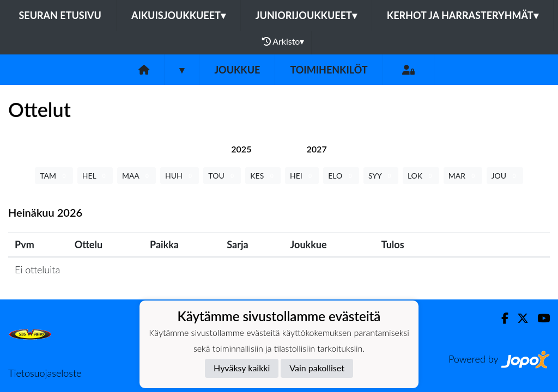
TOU (222, 176)
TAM (54, 176)
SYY (381, 176)
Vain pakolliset (317, 368)
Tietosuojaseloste (45, 373)
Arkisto (283, 41)
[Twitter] (518, 318)
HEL (95, 176)
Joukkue (237, 70)
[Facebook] (501, 318)
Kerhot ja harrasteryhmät (463, 15)
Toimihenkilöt (329, 70)
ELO (341, 176)
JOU (505, 176)
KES (263, 176)
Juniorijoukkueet (306, 15)
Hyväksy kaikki (242, 368)
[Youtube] (539, 318)
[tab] (241, 149)
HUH (180, 176)
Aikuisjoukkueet (178, 15)
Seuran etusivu (60, 15)
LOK (421, 176)
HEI (302, 176)
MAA (137, 176)
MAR (463, 176)
